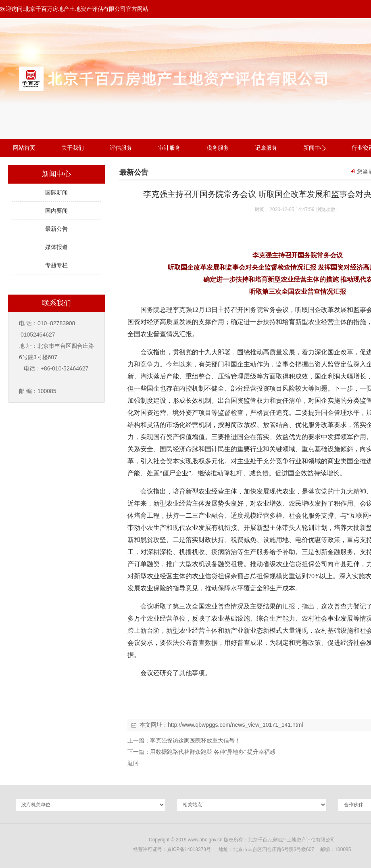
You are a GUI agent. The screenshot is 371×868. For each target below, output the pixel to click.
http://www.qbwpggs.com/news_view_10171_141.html (235, 725)
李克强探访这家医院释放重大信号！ (195, 740)
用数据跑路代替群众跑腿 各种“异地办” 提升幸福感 (213, 752)
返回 (133, 763)
